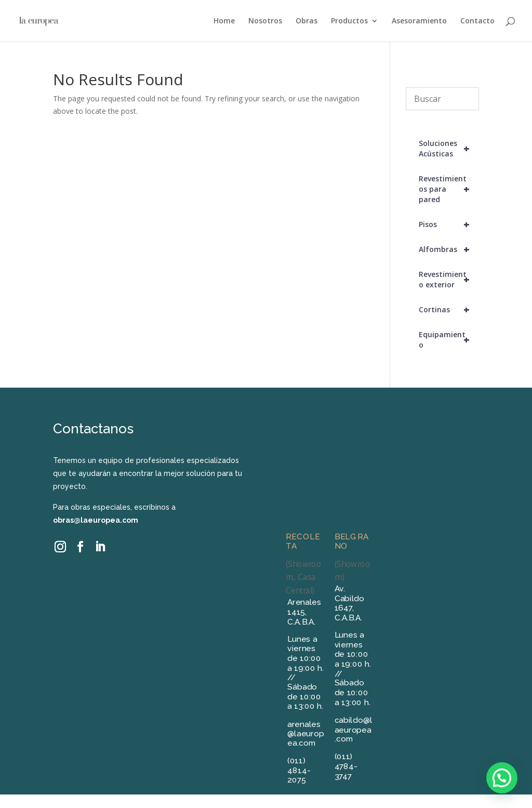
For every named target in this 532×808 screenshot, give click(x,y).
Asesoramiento (419, 21)
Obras (307, 21)
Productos (349, 21)
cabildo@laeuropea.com (354, 729)
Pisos (449, 224)
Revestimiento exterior (449, 280)
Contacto (477, 21)
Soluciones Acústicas (449, 149)
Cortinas (449, 310)
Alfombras (449, 249)
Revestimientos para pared (449, 189)
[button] (502, 778)
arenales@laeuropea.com (306, 733)
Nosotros (265, 21)
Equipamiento (449, 340)
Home (224, 21)
